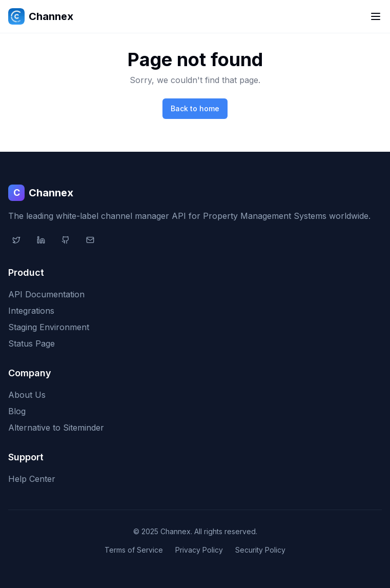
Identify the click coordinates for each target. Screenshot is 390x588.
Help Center (32, 479)
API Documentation (46, 294)
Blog (17, 411)
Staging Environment (49, 327)
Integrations (31, 311)
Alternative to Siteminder (56, 428)
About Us (27, 395)
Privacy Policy (199, 550)
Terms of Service (134, 550)
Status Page (32, 343)
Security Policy (260, 550)
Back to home (195, 108)
